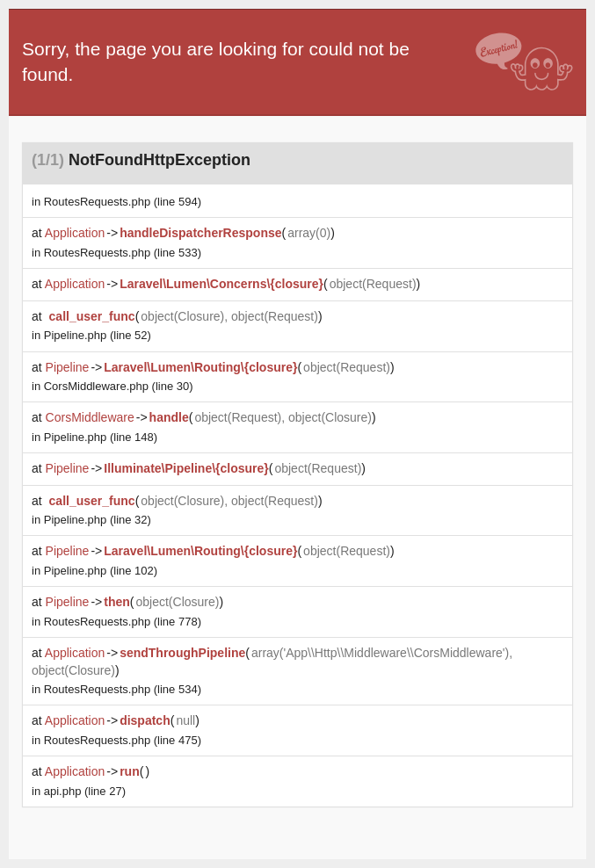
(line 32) (98, 520)
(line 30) (119, 386)
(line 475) (123, 740)
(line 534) (123, 689)
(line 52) (98, 335)
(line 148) (101, 437)
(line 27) (85, 791)
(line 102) (101, 571)
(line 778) (123, 622)
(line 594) (123, 202)
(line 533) (123, 253)
